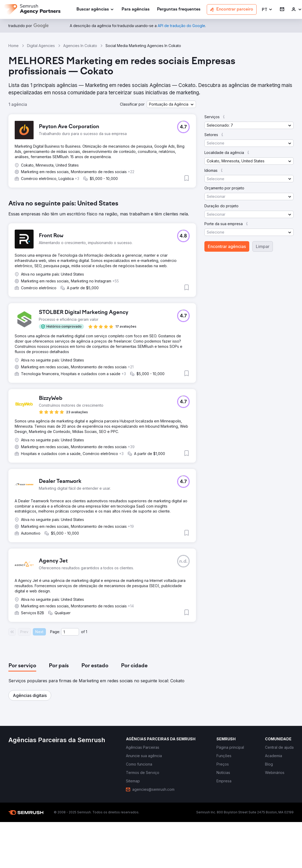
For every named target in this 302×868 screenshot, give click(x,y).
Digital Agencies (41, 46)
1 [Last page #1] (86, 632)
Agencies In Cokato (80, 46)
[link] (136, 10)
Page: (55, 632)
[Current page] (70, 632)
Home (14, 46)
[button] (267, 10)
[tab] (22, 666)
